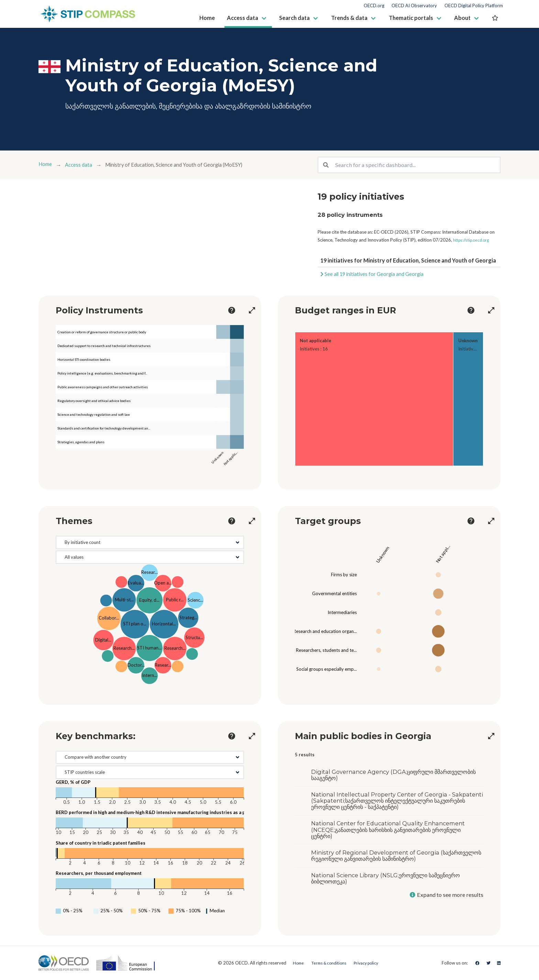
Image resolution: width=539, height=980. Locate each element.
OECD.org (374, 6)
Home (46, 165)
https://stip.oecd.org (474, 240)
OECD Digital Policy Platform (474, 6)
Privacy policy (368, 963)
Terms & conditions (326, 963)
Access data (82, 165)
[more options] (223, 310)
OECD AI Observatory (414, 6)
